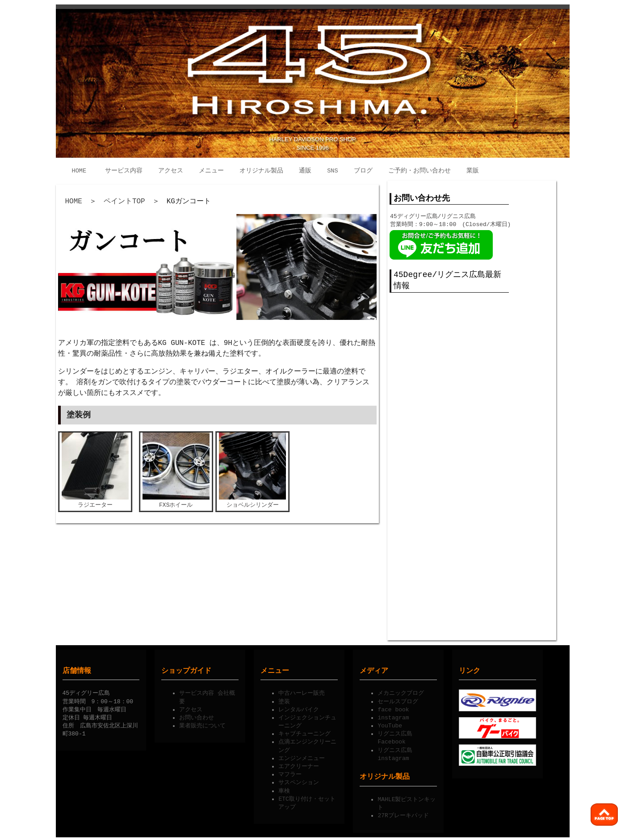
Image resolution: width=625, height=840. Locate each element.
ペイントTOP (124, 202)
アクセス (171, 171)
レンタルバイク (299, 708)
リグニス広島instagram (395, 753)
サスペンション (299, 781)
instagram (393, 716)
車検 (284, 790)
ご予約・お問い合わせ (419, 171)
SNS (332, 171)
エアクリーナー (299, 765)
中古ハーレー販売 (302, 692)
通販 (305, 171)
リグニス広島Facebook (395, 736)
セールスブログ (398, 700)
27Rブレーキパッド (403, 814)
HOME (79, 171)
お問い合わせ (197, 716)
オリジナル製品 (261, 171)
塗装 (284, 700)
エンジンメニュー (302, 757)
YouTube (390, 724)
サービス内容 (124, 171)
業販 (473, 171)
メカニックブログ (401, 692)
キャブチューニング (304, 732)
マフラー (290, 773)
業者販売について (202, 724)
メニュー (211, 171)
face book (393, 708)
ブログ (363, 171)
